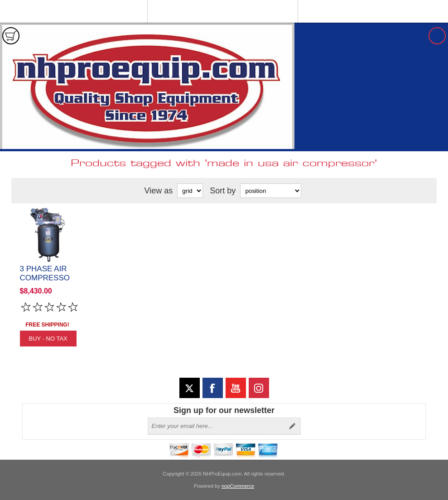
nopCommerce (238, 486)
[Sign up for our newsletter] (216, 426)
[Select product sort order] (271, 191)
